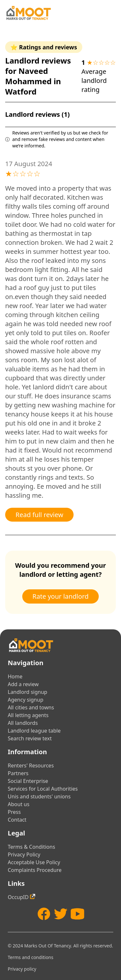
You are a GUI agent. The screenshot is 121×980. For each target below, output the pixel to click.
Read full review (39, 515)
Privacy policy (22, 969)
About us (19, 804)
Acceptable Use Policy (34, 862)
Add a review (23, 684)
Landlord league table (34, 731)
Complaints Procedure (35, 870)
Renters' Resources (31, 765)
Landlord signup (27, 692)
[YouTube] (77, 914)
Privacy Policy (24, 855)
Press (14, 812)
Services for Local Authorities (43, 789)
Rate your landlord (61, 596)
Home (15, 676)
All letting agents (28, 715)
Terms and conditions (30, 957)
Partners (18, 773)
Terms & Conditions (31, 847)
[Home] (28, 13)
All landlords (23, 723)
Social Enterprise (28, 781)
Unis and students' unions (39, 796)
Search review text (30, 738)
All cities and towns (31, 707)
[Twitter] (61, 914)
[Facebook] (44, 914)
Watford (21, 91)
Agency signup (25, 700)
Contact (17, 820)
